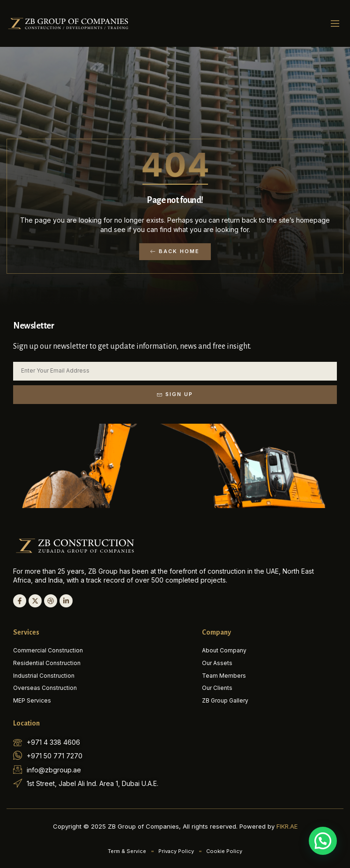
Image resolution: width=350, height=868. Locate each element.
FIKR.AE (287, 826)
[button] (335, 23)
